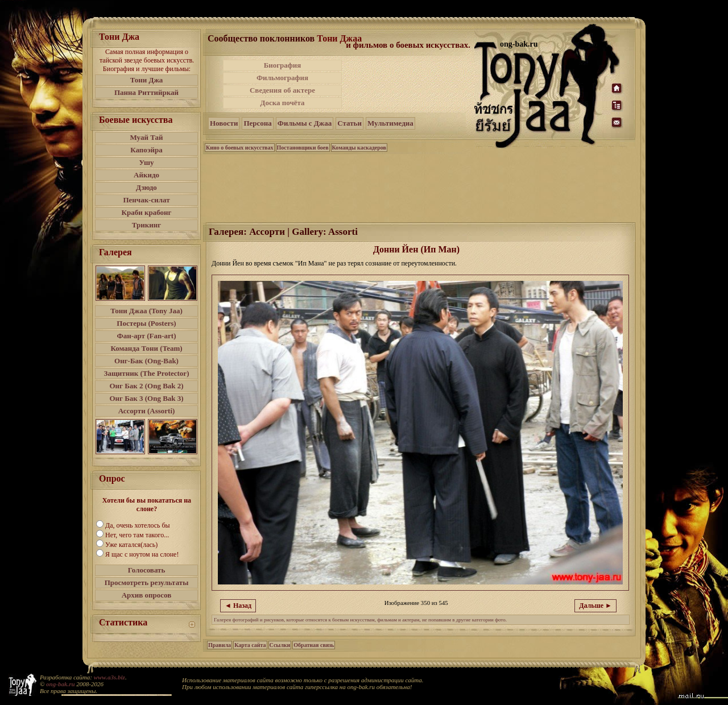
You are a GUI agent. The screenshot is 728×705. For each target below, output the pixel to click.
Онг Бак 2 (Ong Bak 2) (146, 386)
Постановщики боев (303, 148)
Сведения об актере (282, 90)
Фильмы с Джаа (305, 123)
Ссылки (280, 645)
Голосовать (147, 570)
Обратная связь (314, 645)
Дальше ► (595, 606)
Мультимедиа (390, 123)
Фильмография (282, 78)
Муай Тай (146, 137)
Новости (224, 123)
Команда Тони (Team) (146, 348)
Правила (220, 645)
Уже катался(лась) (131, 545)
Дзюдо (146, 187)
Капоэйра (146, 150)
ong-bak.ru (60, 684)
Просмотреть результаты (147, 582)
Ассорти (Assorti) (147, 411)
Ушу (147, 162)
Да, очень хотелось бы (138, 525)
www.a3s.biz (109, 677)
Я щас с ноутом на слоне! (142, 554)
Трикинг (146, 225)
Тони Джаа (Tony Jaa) (146, 311)
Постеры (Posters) (146, 323)
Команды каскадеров (359, 148)
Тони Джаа (339, 38)
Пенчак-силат (146, 200)
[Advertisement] (409, 84)
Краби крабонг (147, 212)
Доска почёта (282, 103)
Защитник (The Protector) (147, 373)
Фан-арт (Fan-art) (147, 336)
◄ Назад (238, 606)
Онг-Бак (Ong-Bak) (146, 361)
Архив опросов (147, 595)
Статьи (349, 123)
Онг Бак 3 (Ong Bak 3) (146, 398)
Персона (257, 123)
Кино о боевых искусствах (240, 148)
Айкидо (146, 175)
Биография (283, 65)
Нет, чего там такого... (137, 535)
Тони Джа (147, 80)
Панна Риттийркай (146, 92)
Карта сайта (250, 645)
